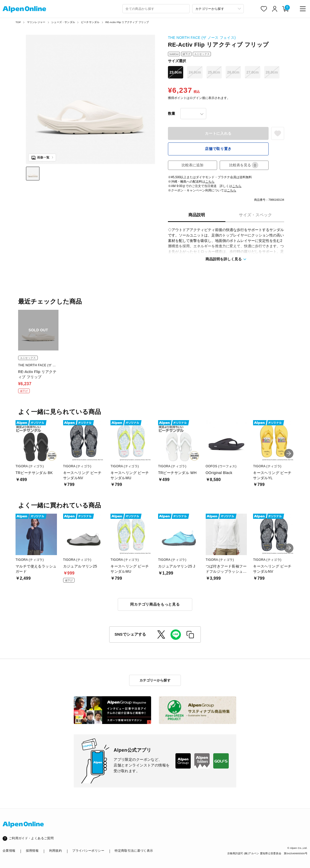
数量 (172, 113)
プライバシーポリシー (88, 851)
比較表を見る (244, 165)
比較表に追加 (193, 165)
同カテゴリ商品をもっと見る (155, 604)
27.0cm (252, 72)
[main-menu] (303, 9)
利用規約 (56, 851)
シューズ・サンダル (63, 22)
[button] (289, 454)
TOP (18, 22)
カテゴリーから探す (155, 680)
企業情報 (9, 851)
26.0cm (233, 72)
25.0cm (214, 72)
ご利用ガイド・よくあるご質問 (31, 838)
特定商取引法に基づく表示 (134, 851)
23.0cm (176, 72)
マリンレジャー (36, 22)
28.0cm (272, 72)
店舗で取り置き (218, 149)
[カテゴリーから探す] (218, 9)
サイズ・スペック (255, 215)
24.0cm (195, 72)
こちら (210, 182)
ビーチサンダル (90, 22)
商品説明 (197, 215)
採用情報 (32, 851)
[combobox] (156, 9)
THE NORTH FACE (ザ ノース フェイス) (202, 38)
